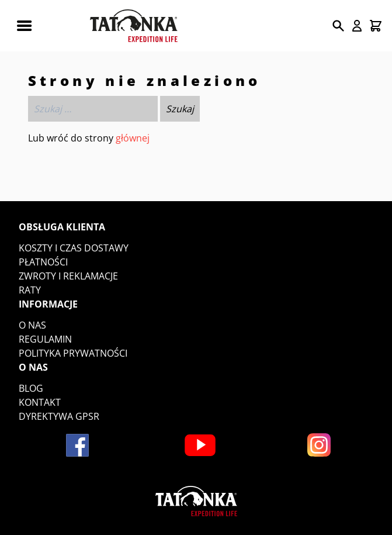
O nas (32, 325)
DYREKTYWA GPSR (59, 416)
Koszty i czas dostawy (74, 248)
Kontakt (40, 402)
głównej (133, 138)
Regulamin (45, 339)
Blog (31, 388)
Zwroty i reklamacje (68, 276)
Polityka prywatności (73, 353)
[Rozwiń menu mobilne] (24, 26)
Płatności (43, 262)
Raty (30, 290)
